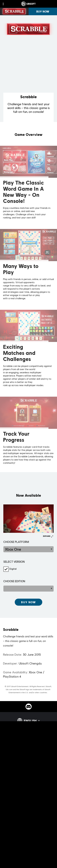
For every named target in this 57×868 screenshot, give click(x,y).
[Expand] (48, 536)
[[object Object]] (28, 602)
